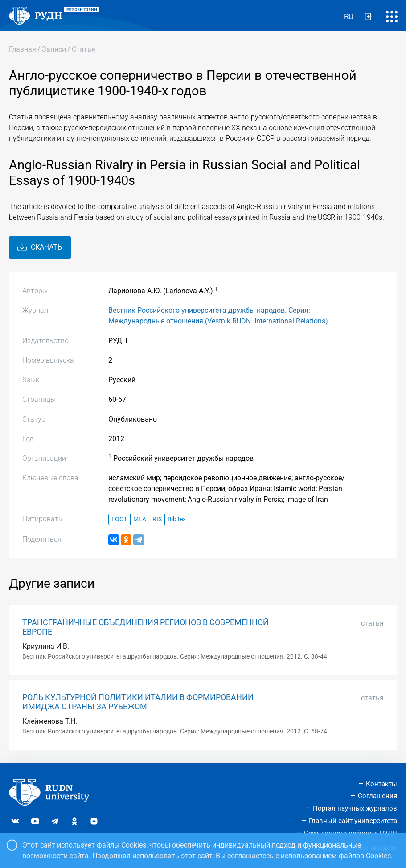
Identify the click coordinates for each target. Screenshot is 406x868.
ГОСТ (119, 519)
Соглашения (377, 796)
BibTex (177, 519)
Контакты (381, 784)
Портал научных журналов (355, 808)
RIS (157, 519)
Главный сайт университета (353, 821)
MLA (140, 519)
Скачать (40, 247)
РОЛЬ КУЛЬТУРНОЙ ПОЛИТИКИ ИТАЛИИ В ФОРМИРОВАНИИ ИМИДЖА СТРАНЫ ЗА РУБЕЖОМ (138, 702)
